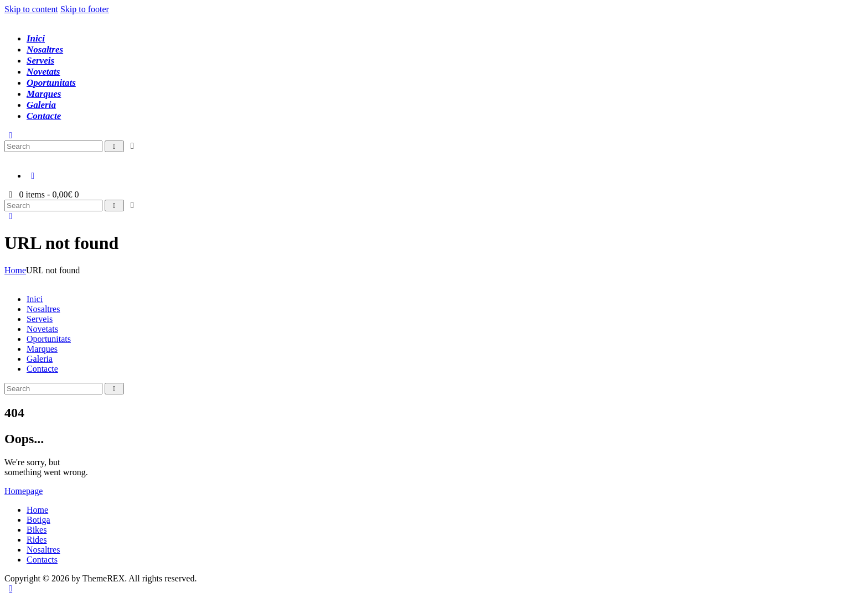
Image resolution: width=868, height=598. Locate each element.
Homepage (24, 491)
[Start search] (114, 146)
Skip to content (31, 9)
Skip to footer (85, 9)
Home (15, 270)
